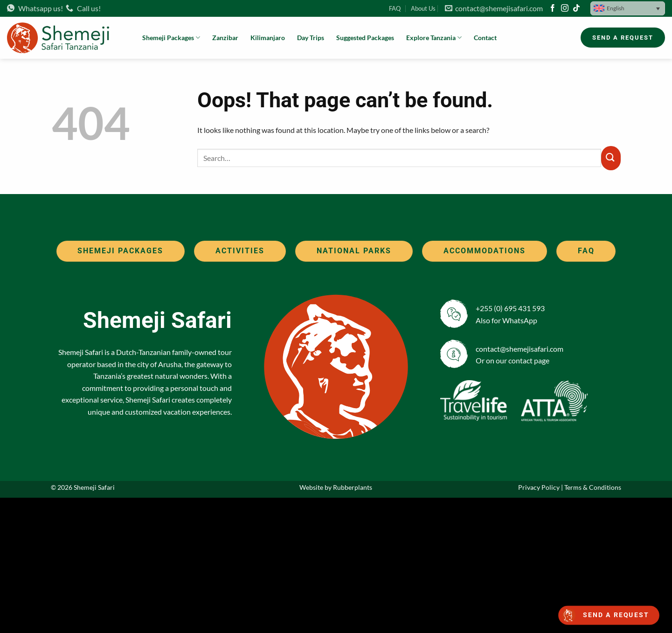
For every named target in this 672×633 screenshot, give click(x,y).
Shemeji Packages (171, 38)
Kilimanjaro (268, 38)
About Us (423, 8)
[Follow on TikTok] (576, 9)
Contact (485, 38)
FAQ (395, 8)
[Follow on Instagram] (565, 9)
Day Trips (311, 38)
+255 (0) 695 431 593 (510, 308)
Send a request (616, 615)
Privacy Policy (539, 487)
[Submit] (611, 158)
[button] (628, 8)
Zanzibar (225, 38)
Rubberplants (353, 487)
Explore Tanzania (434, 38)
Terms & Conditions (593, 487)
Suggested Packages (365, 38)
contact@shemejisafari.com (494, 8)
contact (520, 360)
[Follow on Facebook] (553, 9)
